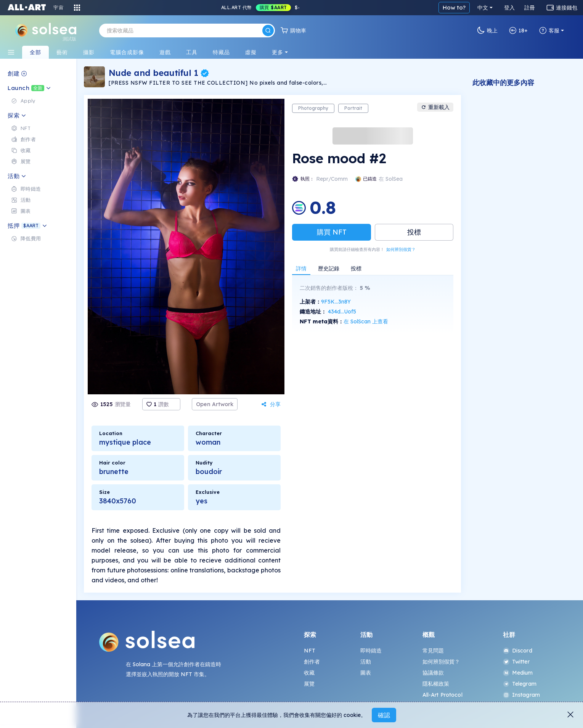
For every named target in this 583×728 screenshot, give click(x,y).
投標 (414, 232)
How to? (454, 7)
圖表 (366, 673)
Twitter (516, 662)
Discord (518, 651)
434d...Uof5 (342, 312)
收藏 (309, 673)
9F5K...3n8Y (336, 302)
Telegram (520, 684)
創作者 (312, 662)
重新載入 (435, 107)
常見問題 (433, 651)
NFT (310, 651)
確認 (384, 715)
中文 (483, 8)
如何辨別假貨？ (401, 249)
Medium (518, 673)
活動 (366, 662)
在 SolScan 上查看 (366, 321)
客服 (549, 31)
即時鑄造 (371, 651)
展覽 (309, 684)
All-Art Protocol (442, 695)
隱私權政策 (436, 684)
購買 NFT (332, 232)
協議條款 (433, 673)
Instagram (521, 695)
